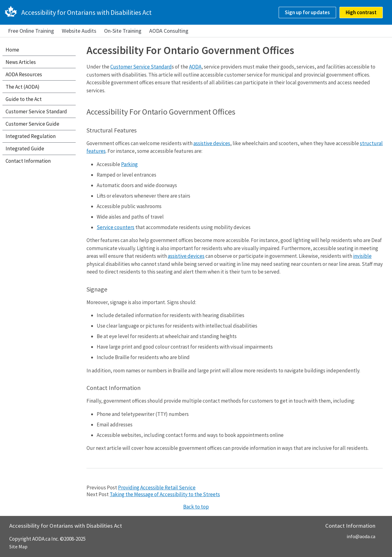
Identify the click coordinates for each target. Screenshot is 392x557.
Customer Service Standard (141, 67)
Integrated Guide (25, 149)
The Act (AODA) (23, 87)
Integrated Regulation (31, 136)
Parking (129, 164)
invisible (362, 256)
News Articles (21, 62)
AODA (195, 67)
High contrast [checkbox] (361, 12)
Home (12, 50)
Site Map (18, 547)
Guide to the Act (24, 99)
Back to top (196, 507)
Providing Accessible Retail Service (157, 488)
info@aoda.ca (361, 536)
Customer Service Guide (32, 124)
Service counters (116, 227)
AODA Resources (24, 74)
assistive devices (212, 143)
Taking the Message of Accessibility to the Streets (165, 494)
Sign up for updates (307, 12)
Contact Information (28, 161)
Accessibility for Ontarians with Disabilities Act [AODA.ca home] (86, 12)
